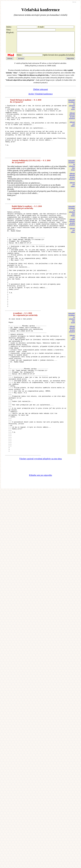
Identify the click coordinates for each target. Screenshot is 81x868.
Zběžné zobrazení (40, 94)
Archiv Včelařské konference (40, 98)
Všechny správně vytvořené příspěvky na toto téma (40, 519)
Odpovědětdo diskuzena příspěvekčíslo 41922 (72, 179)
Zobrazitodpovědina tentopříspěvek (72, 120)
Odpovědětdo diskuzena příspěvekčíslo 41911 (72, 109)
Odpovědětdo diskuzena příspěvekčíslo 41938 (72, 351)
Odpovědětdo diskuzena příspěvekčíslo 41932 (72, 225)
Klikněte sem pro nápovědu (40, 535)
